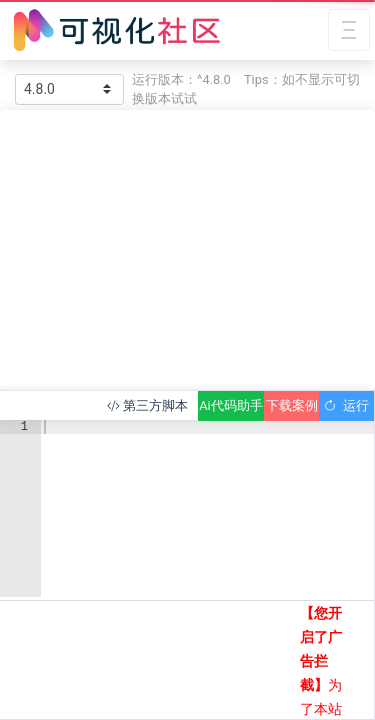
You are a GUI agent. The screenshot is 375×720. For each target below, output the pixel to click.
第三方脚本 (147, 405)
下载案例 (292, 405)
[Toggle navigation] (349, 30)
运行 (346, 405)
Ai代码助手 (230, 405)
